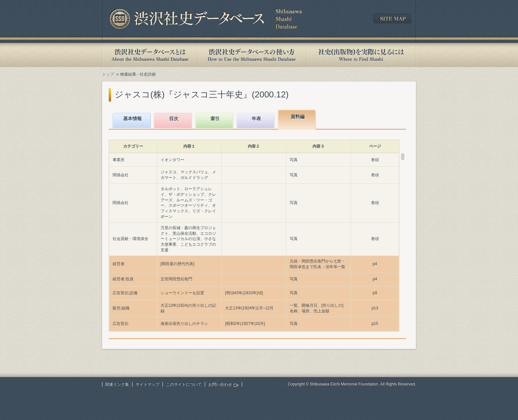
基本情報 (132, 119)
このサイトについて (184, 384)
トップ (108, 74)
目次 (174, 119)
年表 (256, 119)
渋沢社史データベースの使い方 (252, 55)
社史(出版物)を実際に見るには (361, 55)
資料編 (298, 117)
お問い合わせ (220, 384)
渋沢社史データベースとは (149, 55)
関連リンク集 (117, 384)
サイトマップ (147, 384)
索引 (215, 119)
